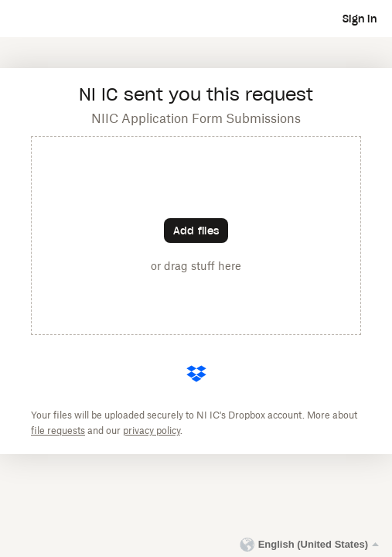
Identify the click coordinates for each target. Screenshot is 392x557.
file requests (58, 431)
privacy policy (152, 431)
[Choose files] (196, 231)
